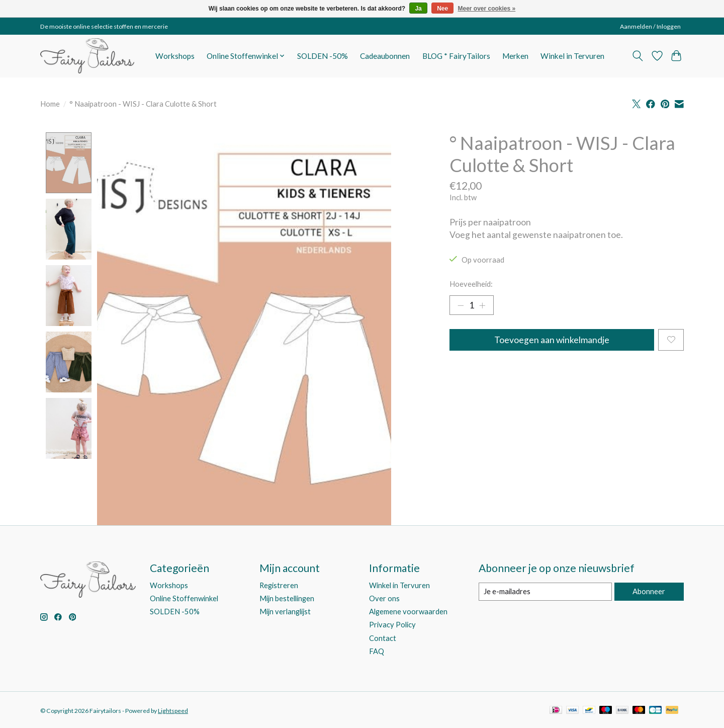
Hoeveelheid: (471, 284)
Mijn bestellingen (287, 599)
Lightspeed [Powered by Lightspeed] (173, 711)
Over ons (384, 599)
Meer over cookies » (487, 9)
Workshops (175, 56)
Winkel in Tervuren (572, 56)
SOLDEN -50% (323, 56)
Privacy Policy (392, 625)
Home (50, 104)
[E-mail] (545, 592)
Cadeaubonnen (385, 56)
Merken (515, 56)
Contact (383, 638)
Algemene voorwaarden (408, 612)
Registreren (279, 586)
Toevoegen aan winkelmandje (552, 340)
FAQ (377, 651)
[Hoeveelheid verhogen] (483, 305)
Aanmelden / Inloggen (650, 26)
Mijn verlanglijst (285, 612)
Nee (442, 9)
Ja (418, 9)
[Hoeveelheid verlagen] (461, 305)
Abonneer (649, 592)
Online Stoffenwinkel (184, 599)
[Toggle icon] (638, 56)
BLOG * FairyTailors (456, 56)
